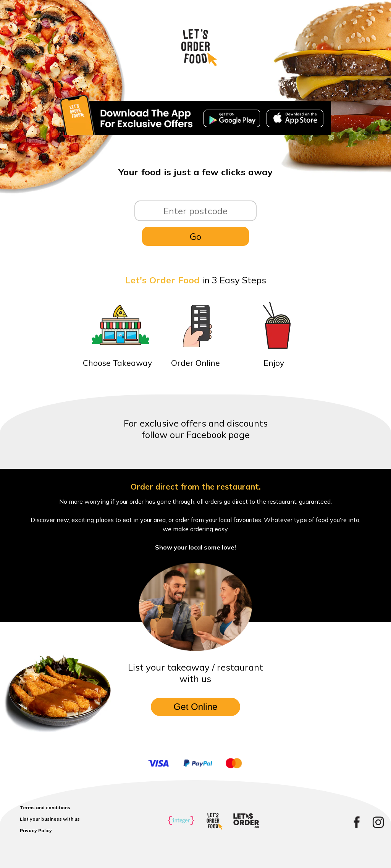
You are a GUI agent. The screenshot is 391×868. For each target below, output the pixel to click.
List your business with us (50, 819)
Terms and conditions (45, 807)
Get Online (196, 707)
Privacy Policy (36, 830)
